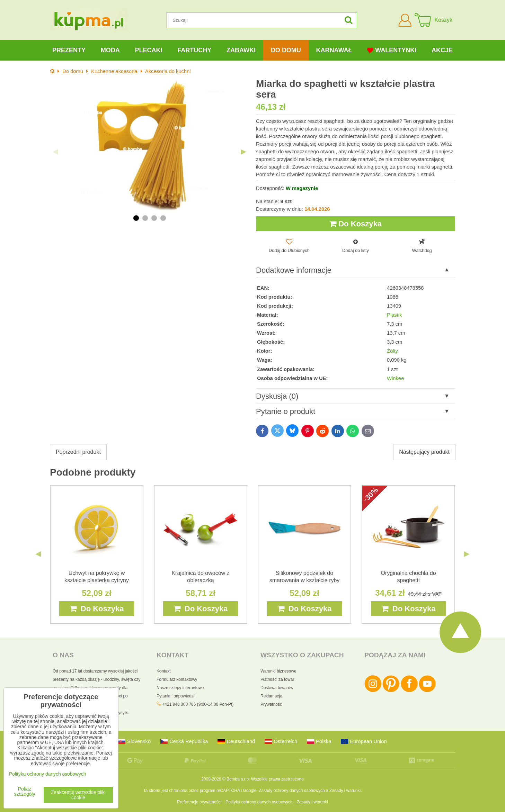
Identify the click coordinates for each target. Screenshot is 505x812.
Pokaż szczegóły (25, 792)
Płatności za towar (277, 679)
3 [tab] (154, 218)
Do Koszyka (356, 224)
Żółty (392, 351)
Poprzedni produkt (78, 452)
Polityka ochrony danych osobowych (259, 802)
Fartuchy (194, 50)
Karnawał (334, 50)
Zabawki (241, 50)
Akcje (442, 50)
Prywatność (271, 704)
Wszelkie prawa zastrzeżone (277, 779)
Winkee (395, 378)
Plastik (394, 315)
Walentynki (392, 50)
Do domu (286, 50)
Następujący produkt (424, 452)
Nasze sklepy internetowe (180, 688)
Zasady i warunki (345, 791)
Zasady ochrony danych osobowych (292, 791)
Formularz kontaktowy (177, 679)
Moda (110, 50)
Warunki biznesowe (278, 671)
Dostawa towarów (277, 688)
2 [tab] (145, 218)
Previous (55, 152)
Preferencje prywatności (199, 802)
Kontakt (164, 671)
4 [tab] (163, 218)
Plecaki (148, 50)
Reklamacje (271, 696)
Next (243, 152)
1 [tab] (136, 218)
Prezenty (69, 50)
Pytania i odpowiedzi (175, 696)
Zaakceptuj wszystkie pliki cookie (78, 795)
